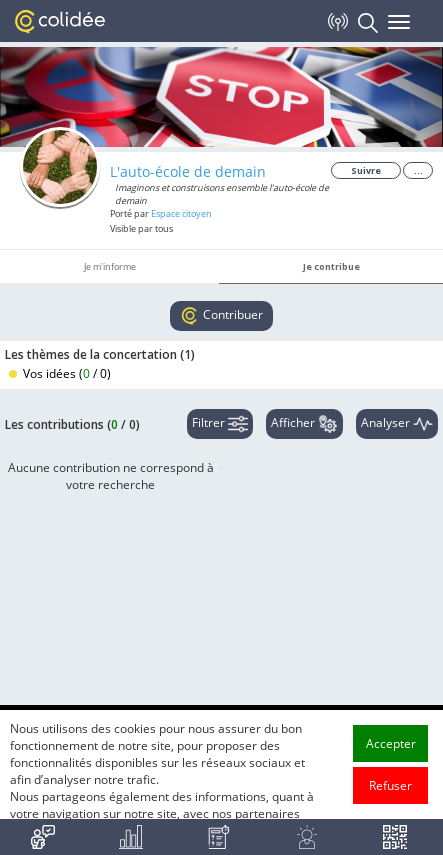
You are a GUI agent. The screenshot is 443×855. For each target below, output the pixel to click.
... (418, 170)
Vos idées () (60, 373)
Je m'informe (110, 266)
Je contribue (331, 266)
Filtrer (220, 424)
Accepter (391, 784)
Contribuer (221, 316)
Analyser (397, 424)
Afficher (304, 424)
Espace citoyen (181, 213)
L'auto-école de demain (188, 171)
